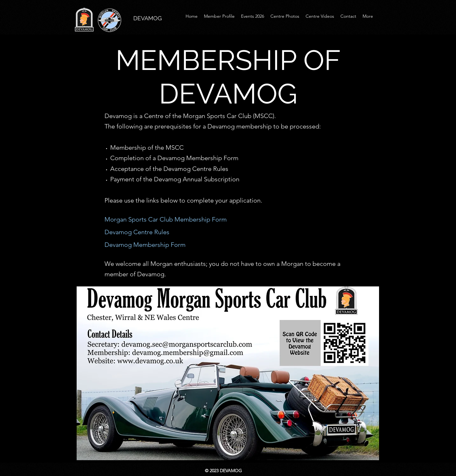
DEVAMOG (148, 18)
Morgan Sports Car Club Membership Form (166, 219)
